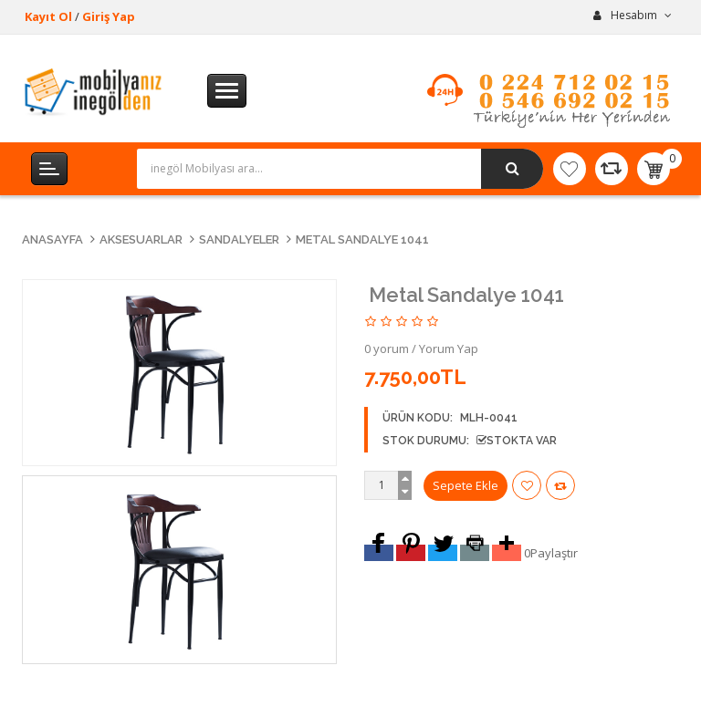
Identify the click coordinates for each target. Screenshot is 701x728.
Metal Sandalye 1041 (362, 239)
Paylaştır (554, 553)
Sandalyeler (239, 239)
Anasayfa (52, 239)
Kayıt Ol (48, 16)
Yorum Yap (449, 348)
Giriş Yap (109, 16)
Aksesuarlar (141, 239)
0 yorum (387, 348)
